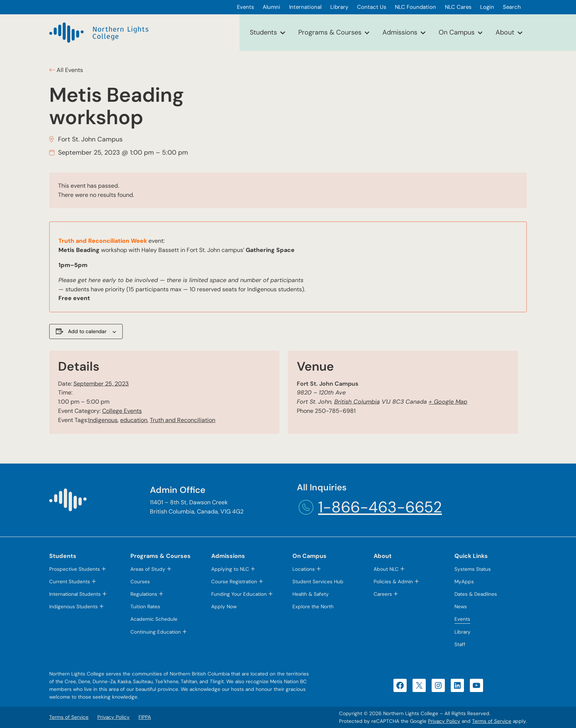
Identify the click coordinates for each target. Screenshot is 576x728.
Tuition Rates (145, 607)
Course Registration (234, 582)
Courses (140, 582)
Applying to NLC (230, 569)
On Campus (457, 32)
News (461, 607)
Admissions (400, 32)
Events (462, 619)
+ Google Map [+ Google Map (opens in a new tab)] (448, 402)
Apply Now (224, 607)
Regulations (144, 594)
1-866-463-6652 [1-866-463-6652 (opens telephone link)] (380, 507)
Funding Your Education (239, 594)
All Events (69, 70)
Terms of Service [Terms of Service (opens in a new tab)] (492, 721)
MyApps (464, 582)
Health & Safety (311, 594)
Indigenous (103, 420)
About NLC (386, 569)
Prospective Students (75, 569)
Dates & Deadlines (476, 594)
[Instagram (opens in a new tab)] (438, 685)
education (134, 420)
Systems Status (473, 569)
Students (263, 32)
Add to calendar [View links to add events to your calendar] (87, 331)
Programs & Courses (330, 32)
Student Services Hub (318, 582)
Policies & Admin (393, 582)
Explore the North (313, 607)
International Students (75, 594)
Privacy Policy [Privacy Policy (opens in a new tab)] (444, 721)
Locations (304, 569)
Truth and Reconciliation (183, 420)
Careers (383, 594)
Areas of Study (148, 569)
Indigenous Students (73, 607)
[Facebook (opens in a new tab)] (400, 685)
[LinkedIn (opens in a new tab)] (457, 685)
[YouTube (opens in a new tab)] (476, 685)
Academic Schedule (154, 619)
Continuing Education (156, 632)
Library (462, 632)
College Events (122, 411)
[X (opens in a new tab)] (419, 685)
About (505, 32)
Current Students (70, 582)
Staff (460, 644)
